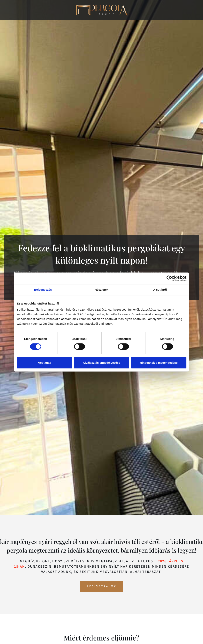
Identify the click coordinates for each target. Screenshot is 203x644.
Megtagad (44, 363)
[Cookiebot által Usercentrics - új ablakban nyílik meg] (169, 278)
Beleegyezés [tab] (43, 290)
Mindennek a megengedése (158, 363)
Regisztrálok (102, 586)
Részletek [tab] (101, 290)
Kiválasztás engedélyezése (102, 363)
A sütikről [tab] (160, 290)
